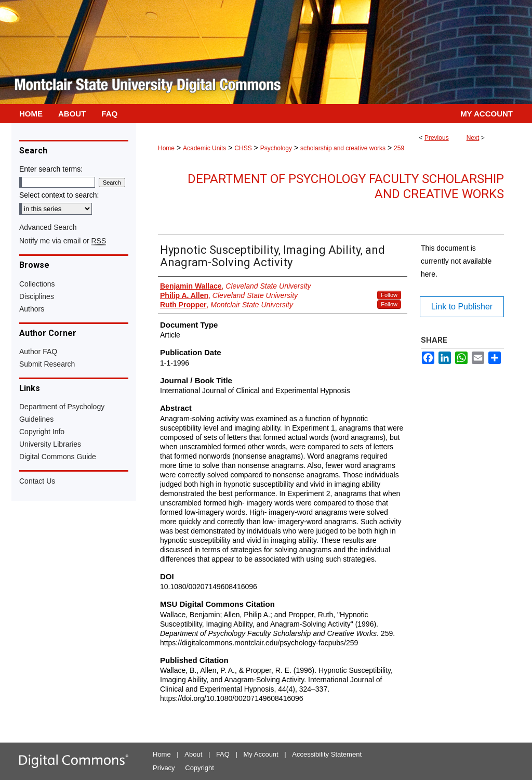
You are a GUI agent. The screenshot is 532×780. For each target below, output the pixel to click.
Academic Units (204, 148)
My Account (261, 754)
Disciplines (37, 296)
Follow (389, 295)
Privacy (164, 768)
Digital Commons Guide (58, 457)
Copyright (199, 768)
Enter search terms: (51, 169)
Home (166, 148)
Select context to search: (59, 195)
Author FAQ (38, 352)
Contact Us (37, 481)
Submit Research (47, 364)
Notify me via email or (63, 241)
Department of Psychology (62, 407)
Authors (32, 309)
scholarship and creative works (343, 148)
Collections (37, 284)
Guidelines (36, 419)
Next (473, 138)
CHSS (243, 148)
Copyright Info (42, 432)
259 (399, 148)
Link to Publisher (462, 307)
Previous (437, 138)
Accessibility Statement (327, 754)
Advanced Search (48, 227)
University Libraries (50, 444)
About (193, 754)
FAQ (223, 754)
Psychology (276, 148)
